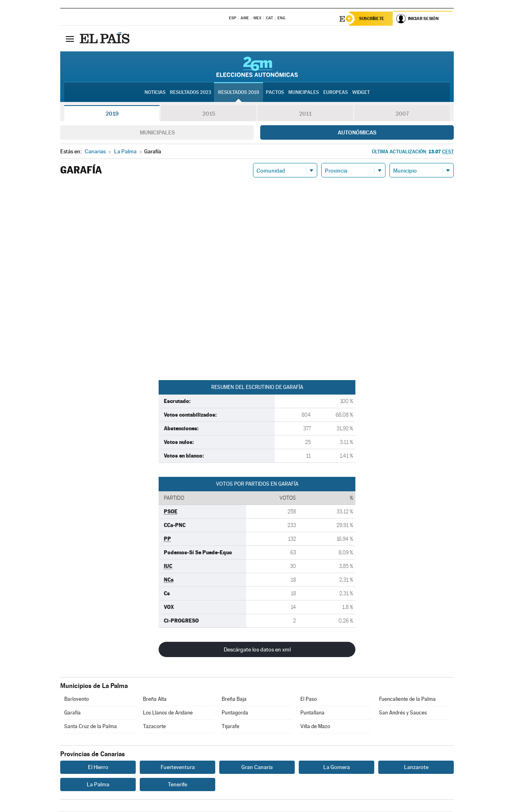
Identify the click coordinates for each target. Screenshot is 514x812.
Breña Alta (155, 699)
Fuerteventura (178, 767)
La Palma (98, 785)
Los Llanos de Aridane (168, 713)
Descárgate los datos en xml (257, 650)
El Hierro (98, 767)
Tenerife (177, 785)
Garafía (72, 713)
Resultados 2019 (239, 93)
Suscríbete (372, 19)
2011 (305, 114)
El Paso (309, 699)
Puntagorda (235, 713)
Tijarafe (230, 727)
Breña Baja (234, 699)
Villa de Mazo (315, 727)
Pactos (275, 93)
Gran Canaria (257, 767)
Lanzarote (416, 767)
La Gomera (337, 767)
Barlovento (76, 699)
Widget (361, 93)
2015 (209, 114)
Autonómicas (357, 133)
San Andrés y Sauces (403, 713)
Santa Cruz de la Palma (91, 727)
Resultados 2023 (191, 93)
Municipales (157, 133)
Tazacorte (154, 727)
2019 (112, 114)
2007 (402, 114)
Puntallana (312, 713)
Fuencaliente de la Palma (407, 699)
